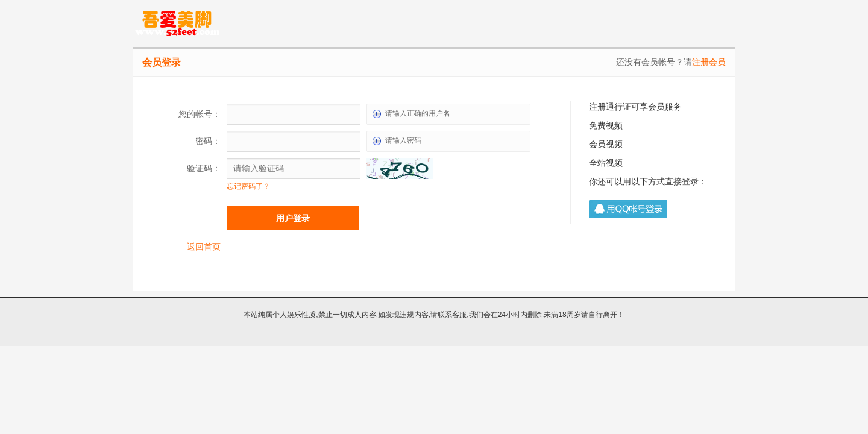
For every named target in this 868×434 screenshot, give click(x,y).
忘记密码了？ (248, 186)
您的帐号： (200, 114)
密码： (208, 141)
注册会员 (709, 62)
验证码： (204, 168)
